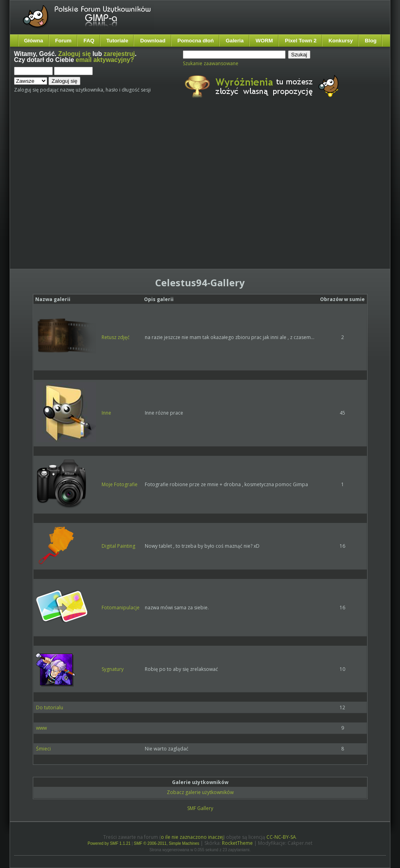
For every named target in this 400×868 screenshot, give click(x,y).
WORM (264, 41)
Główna (34, 41)
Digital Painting (118, 546)
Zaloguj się (75, 54)
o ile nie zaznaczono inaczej (192, 837)
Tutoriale (117, 41)
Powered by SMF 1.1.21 (109, 843)
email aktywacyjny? (105, 60)
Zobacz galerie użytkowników (200, 792)
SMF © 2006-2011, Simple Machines (167, 843)
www (41, 728)
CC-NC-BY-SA (281, 837)
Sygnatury (113, 669)
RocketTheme (237, 843)
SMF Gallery (200, 808)
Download (153, 41)
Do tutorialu (50, 707)
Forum (63, 41)
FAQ (89, 41)
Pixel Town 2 (301, 41)
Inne (106, 413)
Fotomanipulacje (121, 608)
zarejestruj (119, 54)
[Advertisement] (75, 190)
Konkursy (341, 41)
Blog (371, 41)
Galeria (235, 41)
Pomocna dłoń (196, 41)
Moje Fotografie (120, 484)
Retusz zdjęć (116, 337)
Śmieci (43, 749)
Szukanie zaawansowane (211, 63)
